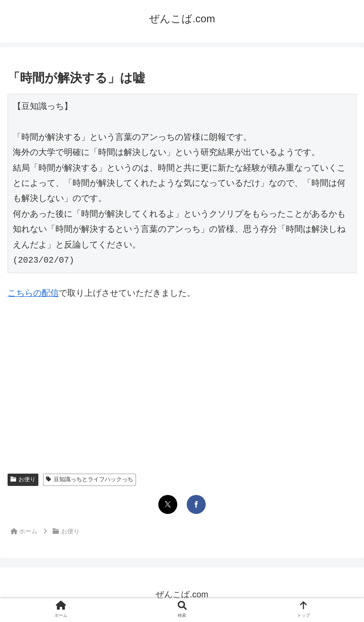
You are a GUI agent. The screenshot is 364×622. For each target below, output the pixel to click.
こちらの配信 (33, 293)
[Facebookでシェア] (196, 504)
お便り (23, 479)
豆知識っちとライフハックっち (90, 479)
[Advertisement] (182, 379)
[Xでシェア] (168, 504)
